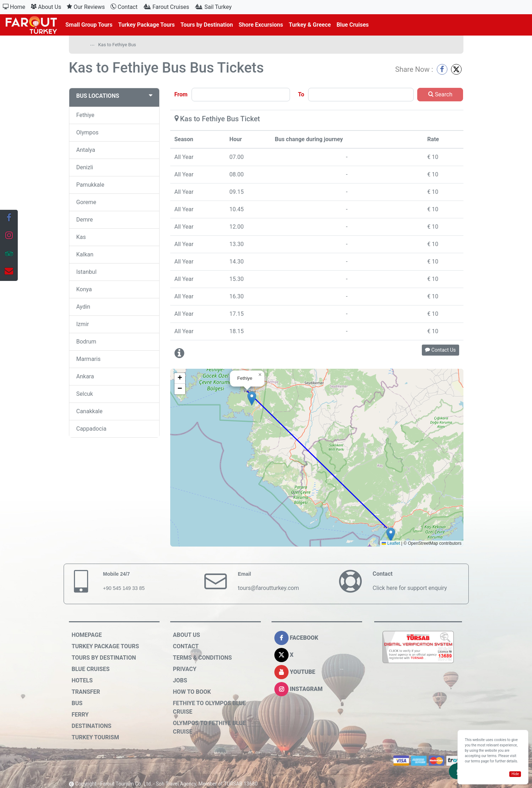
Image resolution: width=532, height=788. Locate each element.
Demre (85, 220)
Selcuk (85, 394)
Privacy (185, 669)
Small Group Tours (89, 25)
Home (14, 7)
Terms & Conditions (203, 658)
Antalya (86, 150)
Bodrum (86, 342)
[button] (391, 535)
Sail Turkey (213, 7)
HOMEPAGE (87, 635)
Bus (77, 703)
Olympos (88, 132)
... (93, 44)
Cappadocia (92, 429)
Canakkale (90, 411)
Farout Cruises (166, 7)
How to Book (192, 692)
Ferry (80, 715)
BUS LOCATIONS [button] (114, 96)
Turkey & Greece (310, 25)
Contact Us (440, 350)
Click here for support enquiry (410, 588)
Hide (515, 774)
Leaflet (391, 543)
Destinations (92, 726)
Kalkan (85, 254)
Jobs (180, 680)
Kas (81, 237)
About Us (46, 7)
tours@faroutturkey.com (268, 588)
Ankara (85, 376)
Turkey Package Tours (146, 25)
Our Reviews (86, 7)
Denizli (85, 167)
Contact (124, 7)
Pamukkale (90, 185)
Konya (84, 289)
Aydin (83, 307)
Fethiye (85, 115)
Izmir (83, 324)
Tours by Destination (207, 25)
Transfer (86, 692)
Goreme (86, 202)
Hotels (82, 680)
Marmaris (88, 359)
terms (475, 761)
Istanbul (87, 272)
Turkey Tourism (95, 737)
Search (440, 94)
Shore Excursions (261, 25)
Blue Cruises (353, 25)
